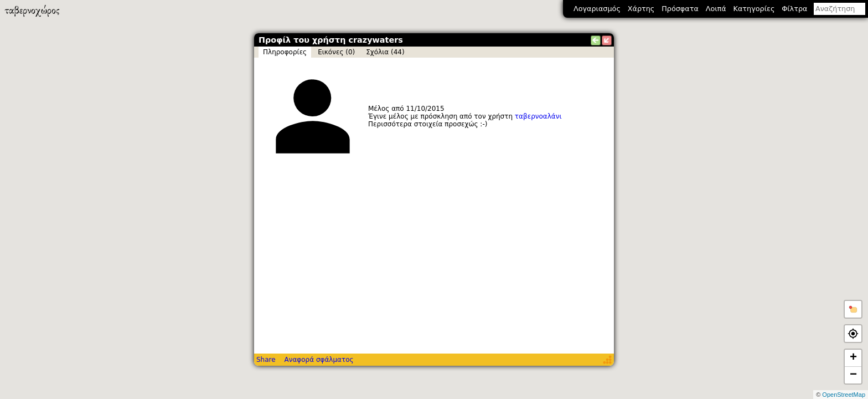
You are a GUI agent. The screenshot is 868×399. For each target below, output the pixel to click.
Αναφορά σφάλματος (319, 360)
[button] (853, 309)
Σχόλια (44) (385, 52)
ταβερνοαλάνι (538, 116)
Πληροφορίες (285, 52)
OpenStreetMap (844, 395)
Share (266, 360)
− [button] (853, 375)
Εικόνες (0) (336, 52)
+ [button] (853, 358)
